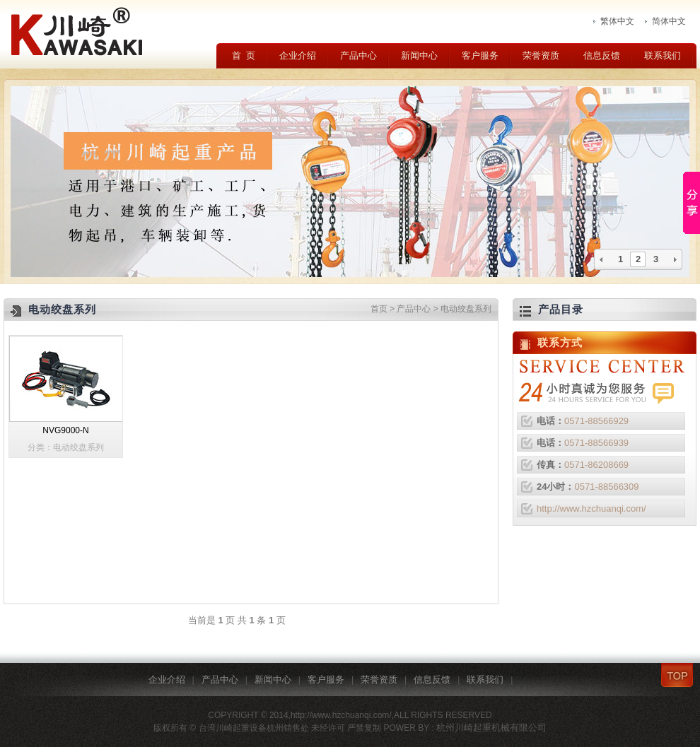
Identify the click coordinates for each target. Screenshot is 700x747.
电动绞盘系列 (466, 309)
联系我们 (663, 55)
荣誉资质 (541, 55)
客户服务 (480, 55)
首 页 (244, 55)
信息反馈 (602, 55)
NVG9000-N (65, 430)
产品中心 (358, 55)
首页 (379, 309)
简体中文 (669, 21)
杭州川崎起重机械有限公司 (491, 728)
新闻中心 (419, 55)
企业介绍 (298, 55)
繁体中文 (617, 21)
